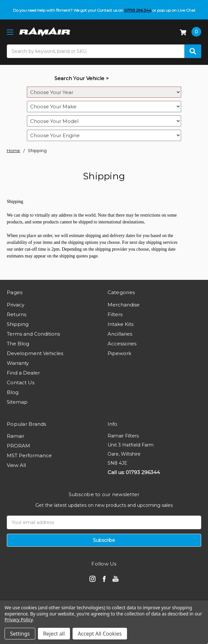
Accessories (122, 344)
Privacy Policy (19, 620)
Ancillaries (120, 334)
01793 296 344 (138, 10)
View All (16, 465)
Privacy (16, 305)
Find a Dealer (23, 373)
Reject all (54, 634)
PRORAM (18, 446)
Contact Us (21, 382)
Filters (115, 314)
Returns (17, 314)
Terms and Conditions (33, 334)
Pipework (119, 353)
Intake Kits (121, 324)
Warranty (18, 363)
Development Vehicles (35, 353)
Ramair (16, 436)
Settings (20, 634)
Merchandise (124, 305)
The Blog (18, 344)
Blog (13, 392)
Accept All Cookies (100, 634)
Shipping (18, 324)
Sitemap (17, 402)
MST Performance (29, 455)
